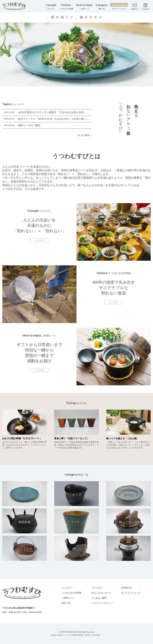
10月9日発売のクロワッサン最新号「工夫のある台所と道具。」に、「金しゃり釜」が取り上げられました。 (54, 112)
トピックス (97, 588)
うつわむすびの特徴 (71, 593)
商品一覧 (66, 603)
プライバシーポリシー (102, 603)
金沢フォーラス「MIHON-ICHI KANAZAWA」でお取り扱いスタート (54, 119)
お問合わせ (126, 588)
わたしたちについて (101, 593)
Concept (51, 6)
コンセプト (67, 588)
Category (102, 6)
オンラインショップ (131, 593)
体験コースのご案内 (29, 125)
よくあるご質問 (99, 598)
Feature (66, 6)
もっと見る (39, 240)
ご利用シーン (68, 598)
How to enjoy (84, 6)
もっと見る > (85, 135)
